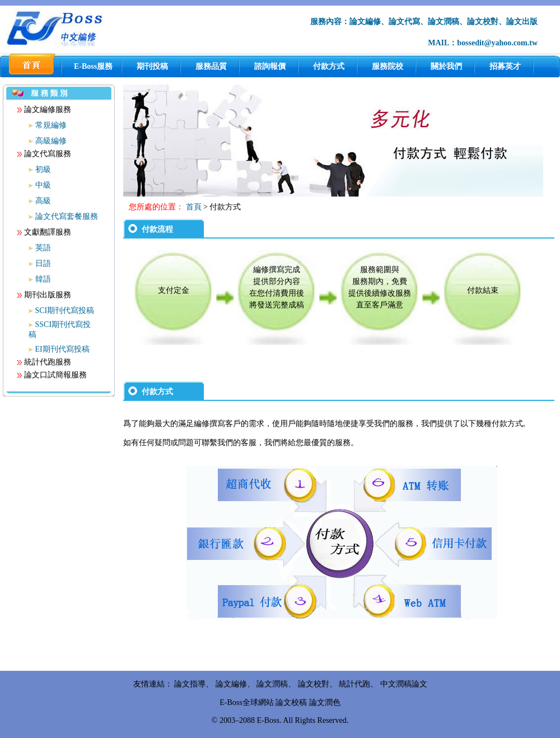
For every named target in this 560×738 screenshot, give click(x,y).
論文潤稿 (272, 684)
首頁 (194, 207)
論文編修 (231, 684)
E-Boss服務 (93, 66)
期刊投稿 (152, 66)
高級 (43, 201)
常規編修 (51, 125)
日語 (43, 263)
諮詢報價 (270, 66)
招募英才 (505, 66)
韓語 (43, 279)
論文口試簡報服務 (52, 375)
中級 (43, 185)
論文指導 (190, 684)
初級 (43, 169)
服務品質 (211, 66)
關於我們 (446, 66)
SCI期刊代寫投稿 (65, 310)
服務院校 (388, 66)
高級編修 (51, 141)
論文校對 (314, 684)
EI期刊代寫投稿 (62, 349)
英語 (43, 248)
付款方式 (329, 66)
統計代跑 (354, 684)
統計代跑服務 (44, 362)
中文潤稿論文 (404, 684)
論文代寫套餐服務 (67, 216)
